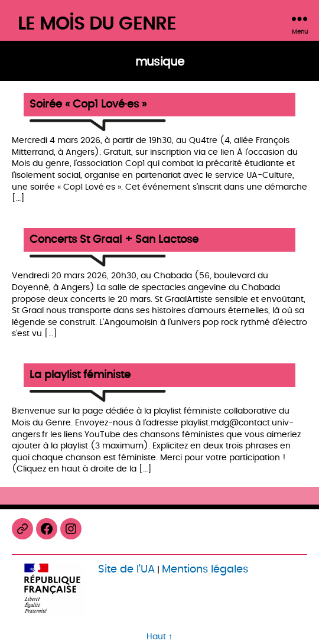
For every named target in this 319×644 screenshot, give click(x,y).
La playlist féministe (80, 375)
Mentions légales (205, 569)
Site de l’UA (126, 569)
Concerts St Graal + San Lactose (114, 240)
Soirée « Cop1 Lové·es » (88, 105)
